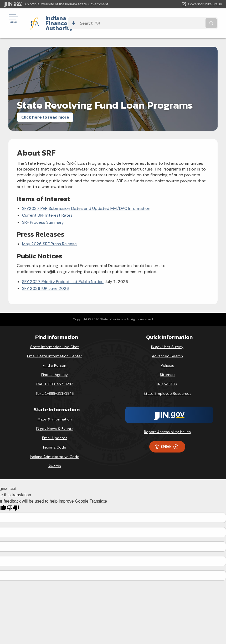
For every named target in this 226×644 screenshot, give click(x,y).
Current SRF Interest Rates (47, 206)
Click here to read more (45, 108)
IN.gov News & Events (55, 419)
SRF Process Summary (43, 213)
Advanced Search (167, 347)
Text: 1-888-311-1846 (55, 384)
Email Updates (55, 429)
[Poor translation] (13, 499)
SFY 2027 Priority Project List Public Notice (63, 272)
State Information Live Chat (55, 338)
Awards (55, 457)
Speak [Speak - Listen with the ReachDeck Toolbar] (166, 438)
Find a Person (55, 356)
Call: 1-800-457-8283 (55, 375)
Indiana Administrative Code (55, 448)
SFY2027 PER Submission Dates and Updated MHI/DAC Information (86, 199)
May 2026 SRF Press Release (49, 235)
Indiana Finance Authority (76, 19)
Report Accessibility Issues (167, 423)
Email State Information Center (55, 347)
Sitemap (167, 366)
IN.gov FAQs (167, 375)
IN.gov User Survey (167, 338)
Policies (167, 356)
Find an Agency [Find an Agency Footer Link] (55, 366)
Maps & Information (55, 410)
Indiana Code (55, 438)
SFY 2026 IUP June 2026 (46, 280)
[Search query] (190, 19)
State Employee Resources (167, 384)
